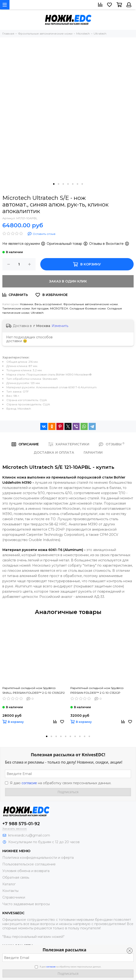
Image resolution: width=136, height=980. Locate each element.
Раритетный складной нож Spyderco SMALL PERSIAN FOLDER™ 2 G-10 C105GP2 (34, 690)
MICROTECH (59, 308)
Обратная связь (16, 877)
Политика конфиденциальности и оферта (38, 858)
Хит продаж (40, 308)
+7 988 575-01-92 (21, 824)
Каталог (9, 884)
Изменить (60, 326)
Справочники (14, 897)
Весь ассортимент (48, 304)
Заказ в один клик (68, 281)
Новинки (27, 304)
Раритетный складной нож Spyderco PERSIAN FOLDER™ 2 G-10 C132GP (97, 690)
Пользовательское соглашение (29, 864)
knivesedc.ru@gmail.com (29, 835)
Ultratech (37, 313)
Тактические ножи (16, 308)
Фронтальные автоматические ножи (91, 304)
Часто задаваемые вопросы (26, 904)
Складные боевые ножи (88, 308)
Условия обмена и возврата (26, 871)
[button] (54, 184)
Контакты (10, 891)
